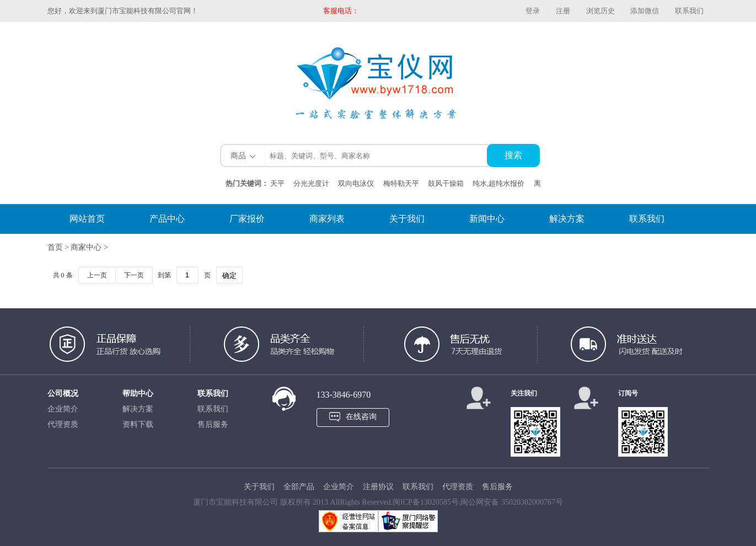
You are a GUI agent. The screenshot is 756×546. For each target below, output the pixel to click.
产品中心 (167, 219)
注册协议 (378, 487)
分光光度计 (311, 183)
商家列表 (327, 219)
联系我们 (689, 11)
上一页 (97, 275)
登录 (533, 11)
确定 (229, 275)
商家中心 (86, 247)
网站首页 (87, 219)
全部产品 (299, 487)
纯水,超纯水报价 (498, 183)
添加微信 (645, 11)
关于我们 (407, 219)
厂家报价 (247, 219)
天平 (277, 183)
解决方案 (567, 219)
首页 (56, 247)
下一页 (134, 275)
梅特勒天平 (401, 183)
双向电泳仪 (356, 183)
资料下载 (138, 424)
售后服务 (213, 424)
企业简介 (63, 409)
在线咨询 (361, 417)
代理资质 (63, 424)
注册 (563, 11)
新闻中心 (487, 219)
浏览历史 (600, 11)
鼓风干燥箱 (446, 183)
